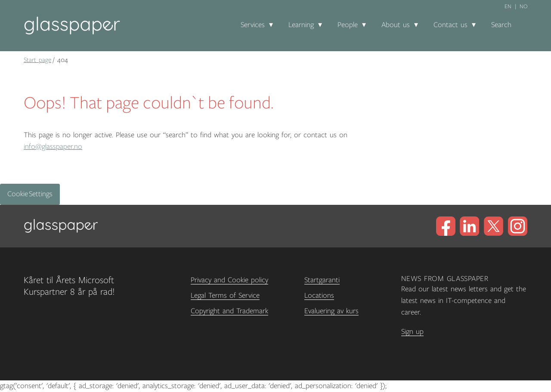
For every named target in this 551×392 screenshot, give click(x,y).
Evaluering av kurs (331, 311)
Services (253, 25)
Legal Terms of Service (225, 296)
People (348, 25)
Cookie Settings (30, 194)
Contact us (450, 25)
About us (396, 25)
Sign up (412, 332)
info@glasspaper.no (53, 147)
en (508, 6)
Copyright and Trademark (229, 311)
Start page (37, 60)
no (523, 6)
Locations (319, 296)
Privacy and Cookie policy (229, 280)
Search (501, 25)
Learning (301, 25)
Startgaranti (322, 280)
